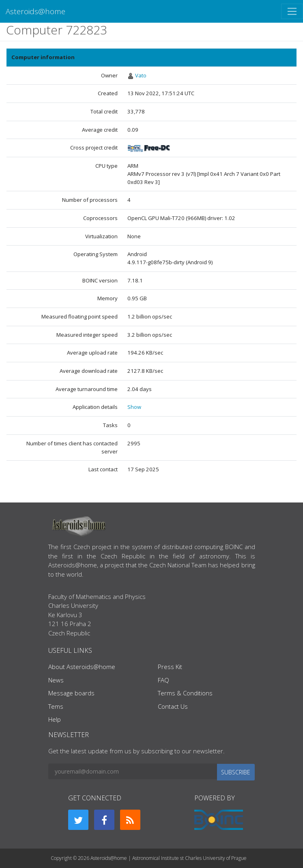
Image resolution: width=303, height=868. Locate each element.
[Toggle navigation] (292, 11)
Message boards (71, 693)
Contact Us (173, 706)
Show (134, 407)
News (56, 680)
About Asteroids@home (82, 667)
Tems (56, 706)
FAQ (163, 680)
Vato (141, 75)
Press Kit (170, 667)
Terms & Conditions (185, 693)
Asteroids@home (35, 11)
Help (55, 719)
